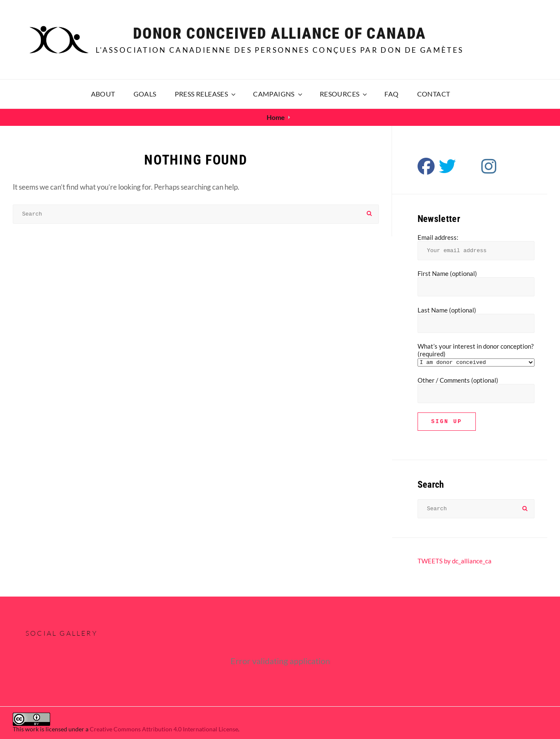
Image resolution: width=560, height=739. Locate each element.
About (103, 94)
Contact (434, 94)
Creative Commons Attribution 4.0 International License (164, 729)
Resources (344, 94)
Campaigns (278, 94)
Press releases (206, 94)
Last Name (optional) (447, 310)
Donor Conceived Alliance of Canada (280, 34)
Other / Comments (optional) (458, 380)
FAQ (391, 94)
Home (276, 117)
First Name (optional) (447, 273)
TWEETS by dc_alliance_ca (455, 561)
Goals (145, 94)
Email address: (438, 237)
